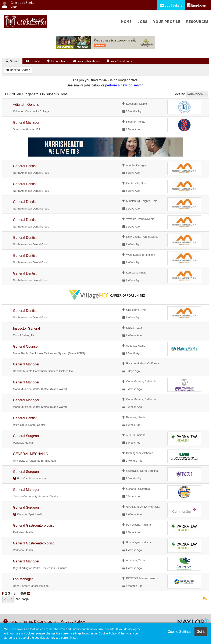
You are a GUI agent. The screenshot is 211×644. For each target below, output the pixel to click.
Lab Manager (23, 579)
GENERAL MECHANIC (31, 454)
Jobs (143, 22)
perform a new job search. (125, 85)
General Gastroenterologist (33, 525)
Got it (201, 632)
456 (23, 593)
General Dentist (25, 166)
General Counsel (26, 346)
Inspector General (26, 328)
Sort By (179, 94)
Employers (197, 5)
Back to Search (18, 70)
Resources (197, 22)
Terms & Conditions (39, 621)
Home (126, 22)
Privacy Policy (73, 621)
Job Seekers (171, 5)
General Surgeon (26, 436)
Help (10, 621)
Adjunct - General (26, 105)
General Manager (26, 123)
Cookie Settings (179, 632)
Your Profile (167, 22)
